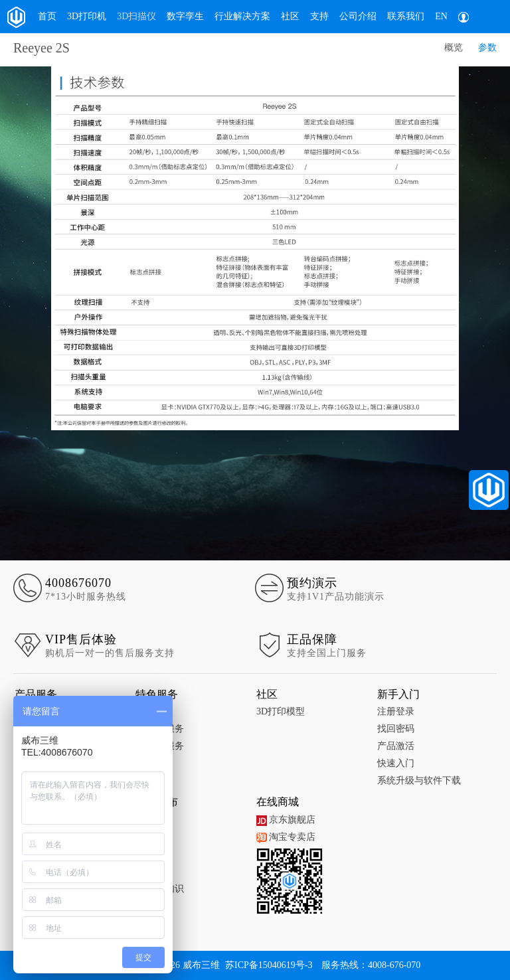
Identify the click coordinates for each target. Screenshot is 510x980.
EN (441, 16)
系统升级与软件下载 (419, 780)
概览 (454, 47)
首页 (47, 16)
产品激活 (396, 746)
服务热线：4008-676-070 (371, 965)
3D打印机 (87, 16)
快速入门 (396, 763)
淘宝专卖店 (286, 837)
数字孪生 (185, 16)
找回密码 (396, 729)
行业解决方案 (242, 16)
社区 (290, 16)
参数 (487, 47)
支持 (319, 16)
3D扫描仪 (136, 16)
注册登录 (396, 711)
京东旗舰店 (286, 820)
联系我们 (406, 16)
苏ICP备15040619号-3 (269, 965)
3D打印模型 (281, 711)
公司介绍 (358, 16)
